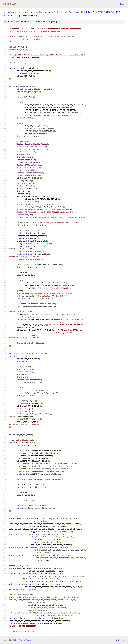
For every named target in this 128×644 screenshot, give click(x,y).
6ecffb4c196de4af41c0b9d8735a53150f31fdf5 (94, 12)
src (14, 16)
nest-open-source (12, 12)
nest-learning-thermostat (38, 12)
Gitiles (15, 640)
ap (19, 16)
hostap (64, 12)
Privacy (22, 640)
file (54, 22)
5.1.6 (56, 12)
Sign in (123, 4)
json (123, 640)
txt (117, 640)
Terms (29, 640)
